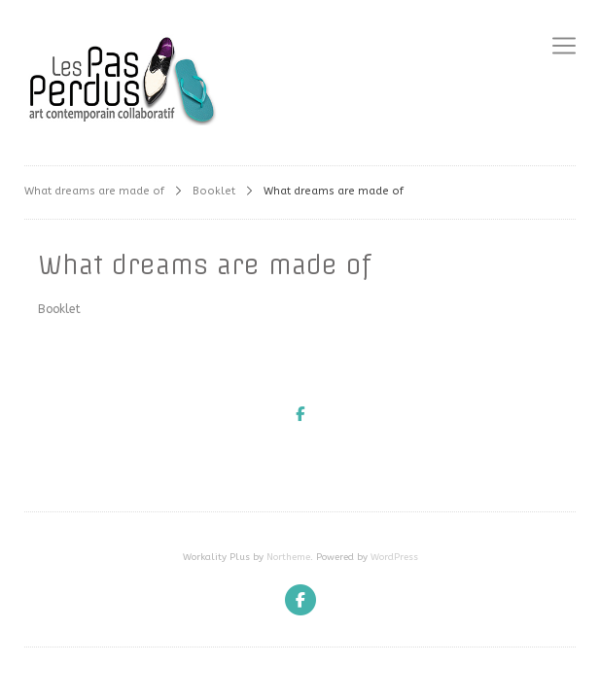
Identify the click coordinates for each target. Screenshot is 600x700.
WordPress (394, 557)
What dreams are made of (94, 191)
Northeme (288, 557)
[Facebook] (300, 600)
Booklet (214, 191)
